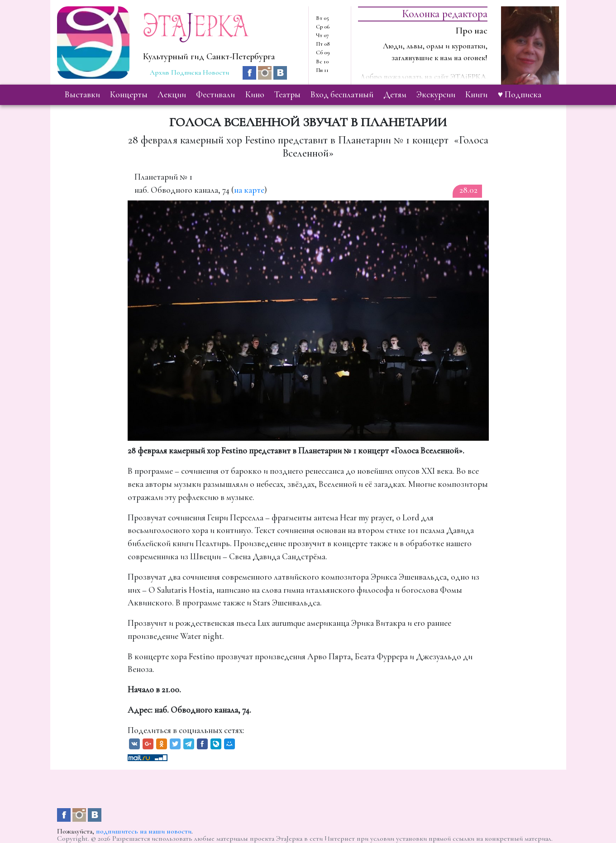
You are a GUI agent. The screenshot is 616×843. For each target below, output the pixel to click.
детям (395, 95)
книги (476, 95)
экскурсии (436, 95)
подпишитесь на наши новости (144, 831)
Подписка (186, 72)
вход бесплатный (342, 95)
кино (255, 95)
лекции (172, 95)
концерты (129, 95)
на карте (249, 190)
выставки (82, 95)
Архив (160, 72)
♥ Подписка (520, 95)
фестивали (215, 95)
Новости (216, 72)
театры (287, 95)
